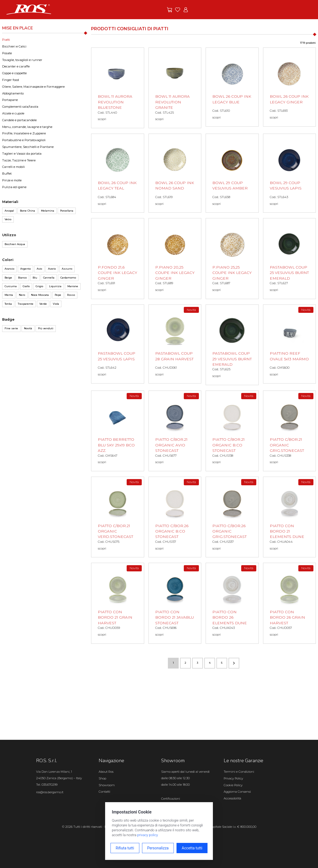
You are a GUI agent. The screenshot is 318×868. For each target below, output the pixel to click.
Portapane (10, 100)
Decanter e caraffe (16, 66)
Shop (102, 778)
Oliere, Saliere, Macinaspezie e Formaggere (33, 87)
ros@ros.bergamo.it (50, 792)
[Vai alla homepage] (29, 9)
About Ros (106, 772)
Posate (7, 53)
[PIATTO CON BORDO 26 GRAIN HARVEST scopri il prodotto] (290, 603)
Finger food (11, 80)
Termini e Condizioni (239, 772)
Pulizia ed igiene (14, 187)
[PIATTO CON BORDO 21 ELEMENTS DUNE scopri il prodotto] (290, 517)
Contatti (104, 792)
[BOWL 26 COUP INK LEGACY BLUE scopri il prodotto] (232, 87)
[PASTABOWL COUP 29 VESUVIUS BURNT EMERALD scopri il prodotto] (232, 345)
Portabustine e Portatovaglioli (24, 140)
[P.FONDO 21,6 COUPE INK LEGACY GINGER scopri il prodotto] (118, 258)
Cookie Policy (233, 785)
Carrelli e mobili (13, 167)
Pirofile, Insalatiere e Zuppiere (24, 133)
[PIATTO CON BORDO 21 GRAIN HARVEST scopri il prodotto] (118, 603)
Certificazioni (171, 799)
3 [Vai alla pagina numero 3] (197, 663)
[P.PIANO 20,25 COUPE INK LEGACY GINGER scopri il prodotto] (175, 258)
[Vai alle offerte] (170, 10)
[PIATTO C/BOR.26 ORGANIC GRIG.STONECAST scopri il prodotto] (232, 517)
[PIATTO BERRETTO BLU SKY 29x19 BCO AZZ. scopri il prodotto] (118, 431)
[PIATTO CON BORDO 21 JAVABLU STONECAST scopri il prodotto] (175, 603)
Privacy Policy (233, 778)
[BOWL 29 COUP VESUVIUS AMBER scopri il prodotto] (232, 173)
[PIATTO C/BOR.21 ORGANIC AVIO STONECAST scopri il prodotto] (175, 431)
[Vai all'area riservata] (186, 10)
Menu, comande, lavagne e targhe (27, 127)
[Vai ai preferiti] (178, 10)
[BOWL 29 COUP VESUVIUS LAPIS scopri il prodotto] (290, 173)
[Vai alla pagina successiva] (234, 663)
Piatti (6, 40)
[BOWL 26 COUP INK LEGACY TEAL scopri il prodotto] (118, 173)
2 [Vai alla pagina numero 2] (185, 663)
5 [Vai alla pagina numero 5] (222, 663)
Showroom (107, 785)
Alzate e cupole (13, 113)
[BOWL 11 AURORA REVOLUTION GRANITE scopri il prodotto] (175, 88)
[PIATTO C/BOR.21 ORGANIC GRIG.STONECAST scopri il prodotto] (290, 431)
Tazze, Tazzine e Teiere (19, 160)
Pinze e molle (12, 180)
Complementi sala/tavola (20, 107)
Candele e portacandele (19, 120)
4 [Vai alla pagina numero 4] (210, 663)
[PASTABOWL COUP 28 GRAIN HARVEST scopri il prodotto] (175, 344)
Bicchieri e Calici (14, 46)
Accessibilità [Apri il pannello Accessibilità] (232, 798)
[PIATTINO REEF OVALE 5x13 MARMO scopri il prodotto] (290, 344)
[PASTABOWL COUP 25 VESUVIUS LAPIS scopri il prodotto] (118, 344)
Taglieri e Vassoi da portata (22, 154)
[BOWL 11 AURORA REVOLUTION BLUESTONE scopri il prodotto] (118, 88)
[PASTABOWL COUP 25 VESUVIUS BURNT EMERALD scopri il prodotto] (290, 258)
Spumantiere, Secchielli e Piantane (28, 147)
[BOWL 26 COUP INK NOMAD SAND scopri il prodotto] (175, 173)
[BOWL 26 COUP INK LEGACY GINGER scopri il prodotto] (290, 87)
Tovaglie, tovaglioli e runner (22, 60)
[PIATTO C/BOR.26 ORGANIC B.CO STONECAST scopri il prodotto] (175, 517)
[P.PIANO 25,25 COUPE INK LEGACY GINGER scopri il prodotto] (232, 258)
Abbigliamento (13, 93)
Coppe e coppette (14, 73)
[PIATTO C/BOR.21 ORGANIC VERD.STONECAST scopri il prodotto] (118, 517)
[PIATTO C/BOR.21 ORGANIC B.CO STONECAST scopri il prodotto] (232, 431)
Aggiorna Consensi (237, 792)
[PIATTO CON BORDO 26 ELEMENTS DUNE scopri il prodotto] (232, 603)
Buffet (7, 174)
